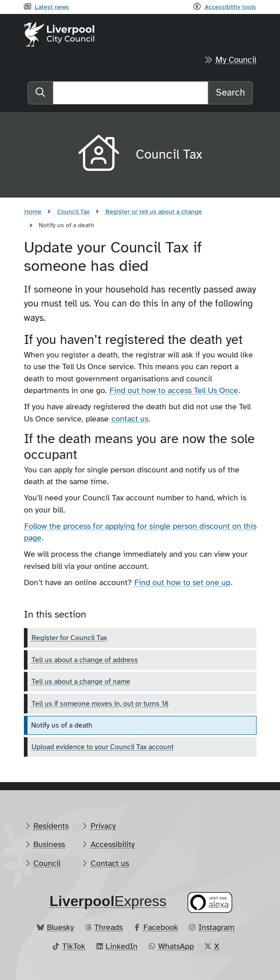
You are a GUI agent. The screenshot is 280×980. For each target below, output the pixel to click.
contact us (130, 419)
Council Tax (73, 211)
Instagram (216, 927)
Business (49, 844)
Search (230, 92)
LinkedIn (122, 946)
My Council (236, 60)
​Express (108, 901)
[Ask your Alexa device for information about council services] (210, 903)
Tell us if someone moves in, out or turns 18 (100, 704)
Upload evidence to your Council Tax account (103, 747)
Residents (51, 826)
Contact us (110, 863)
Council (47, 863)
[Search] (131, 93)
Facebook (161, 927)
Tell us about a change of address (85, 660)
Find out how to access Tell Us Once (174, 390)
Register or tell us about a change (154, 211)
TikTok (74, 946)
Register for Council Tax (69, 638)
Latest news (52, 7)
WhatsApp (176, 946)
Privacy (103, 826)
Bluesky (60, 927)
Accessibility (113, 844)
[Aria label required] (100, 155)
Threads (108, 927)
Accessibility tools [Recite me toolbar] (230, 7)
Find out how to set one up (182, 582)
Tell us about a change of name (81, 682)
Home (33, 211)
